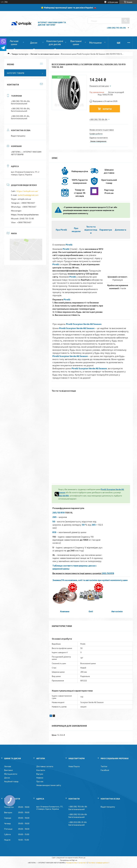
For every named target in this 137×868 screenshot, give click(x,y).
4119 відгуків (113, 2)
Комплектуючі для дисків (55, 43)
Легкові (8, 766)
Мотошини (95, 43)
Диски (34, 43)
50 (54, 521)
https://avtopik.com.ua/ (27, 191)
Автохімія (117, 611)
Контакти (41, 770)
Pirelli (69, 245)
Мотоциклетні (11, 774)
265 (54, 517)
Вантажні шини (76, 43)
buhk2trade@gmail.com (28, 195)
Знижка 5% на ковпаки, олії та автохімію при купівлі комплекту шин (90, 580)
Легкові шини (14, 43)
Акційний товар (11, 781)
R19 (54, 532)
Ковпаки (65, 611)
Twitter (104, 766)
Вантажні (8, 770)
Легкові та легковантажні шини (45, 54)
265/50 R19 (63, 496)
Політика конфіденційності (99, 863)
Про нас (40, 781)
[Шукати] (126, 21)
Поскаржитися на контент (76, 863)
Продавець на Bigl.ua (69, 860)
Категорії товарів (16, 73)
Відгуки (40, 774)
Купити (107, 109)
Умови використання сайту (49, 785)
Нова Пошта (74, 766)
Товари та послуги (20, 54)
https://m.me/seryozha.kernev (25, 215)
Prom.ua (82, 858)
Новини (40, 778)
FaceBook (105, 770)
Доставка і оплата (45, 766)
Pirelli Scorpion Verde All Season (84, 324)
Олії (91, 611)
